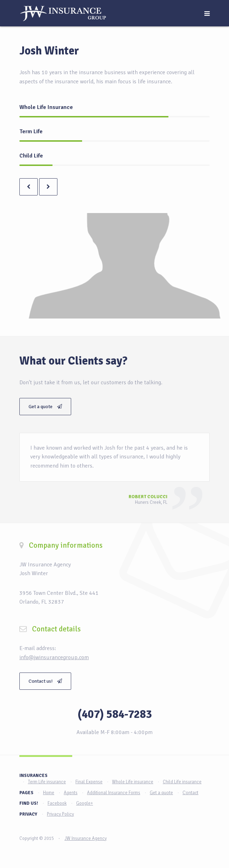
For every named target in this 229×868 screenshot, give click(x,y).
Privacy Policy (60, 814)
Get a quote (45, 407)
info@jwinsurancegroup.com (54, 657)
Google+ (85, 803)
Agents (71, 793)
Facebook (57, 803)
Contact (190, 793)
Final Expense (89, 782)
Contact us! (45, 681)
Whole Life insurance (133, 782)
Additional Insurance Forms (114, 793)
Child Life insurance (182, 782)
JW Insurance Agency (86, 838)
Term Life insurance (47, 782)
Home (49, 793)
